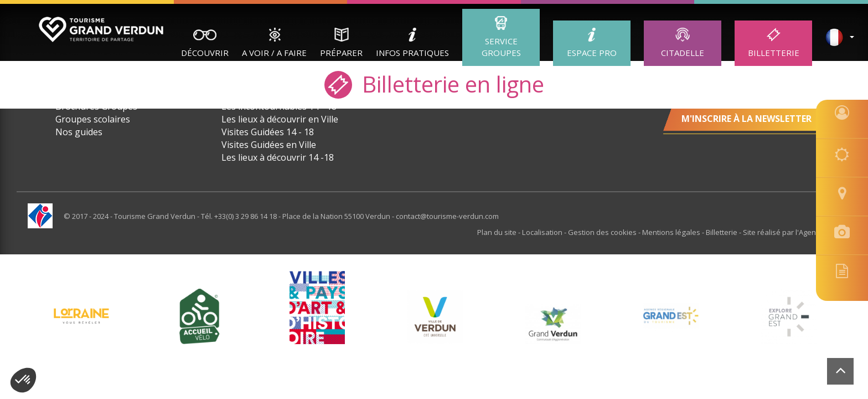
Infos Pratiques (412, 53)
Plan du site (499, 232)
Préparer (341, 53)
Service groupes (501, 47)
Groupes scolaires (93, 119)
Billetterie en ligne (434, 83)
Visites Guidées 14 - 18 (268, 132)
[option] (435, 316)
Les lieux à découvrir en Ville (280, 119)
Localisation (544, 232)
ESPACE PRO (592, 53)
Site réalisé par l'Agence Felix (792, 232)
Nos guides (79, 132)
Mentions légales (672, 232)
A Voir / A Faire (274, 53)
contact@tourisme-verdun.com (447, 216)
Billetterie (774, 53)
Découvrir (205, 53)
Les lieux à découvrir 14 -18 (278, 157)
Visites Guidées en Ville (269, 145)
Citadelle (683, 53)
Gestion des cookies (604, 232)
